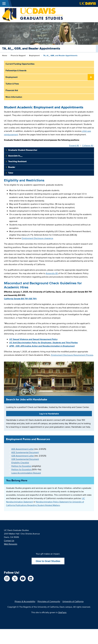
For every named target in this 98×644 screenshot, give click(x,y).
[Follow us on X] (15, 578)
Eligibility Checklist (20, 463)
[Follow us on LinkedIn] (31, 578)
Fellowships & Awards (16, 70)
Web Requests (11, 544)
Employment (34, 55)
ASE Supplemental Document (25, 452)
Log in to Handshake (49, 414)
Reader (12, 167)
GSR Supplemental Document (25, 459)
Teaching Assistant (17, 161)
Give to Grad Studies (48, 561)
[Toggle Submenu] (91, 77)
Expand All (74, 146)
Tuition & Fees (12, 84)
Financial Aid (12, 90)
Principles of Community (49, 601)
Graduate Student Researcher (23, 150)
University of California (73, 601)
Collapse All (88, 146)
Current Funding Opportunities (20, 64)
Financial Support (18, 55)
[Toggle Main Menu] (4, 3)
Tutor (11, 173)
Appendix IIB (52, 273)
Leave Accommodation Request (26, 473)
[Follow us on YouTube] (23, 578)
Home (5, 55)
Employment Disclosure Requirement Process (72, 355)
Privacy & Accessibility (25, 601)
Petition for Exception (21, 466)
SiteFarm (62, 612)
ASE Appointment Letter (23, 449)
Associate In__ (15, 156)
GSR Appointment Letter (23, 456)
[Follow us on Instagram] (7, 578)
